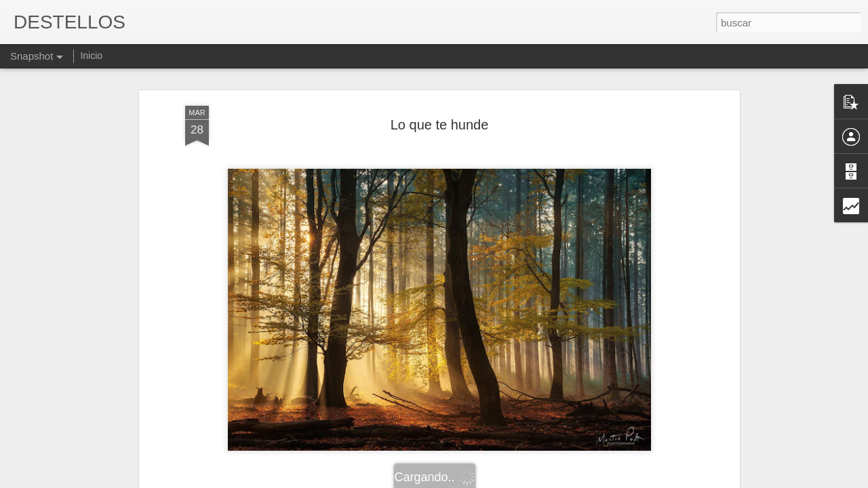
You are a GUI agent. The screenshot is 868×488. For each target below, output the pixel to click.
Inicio (91, 56)
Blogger (487, 481)
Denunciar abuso (532, 481)
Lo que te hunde (440, 85)
